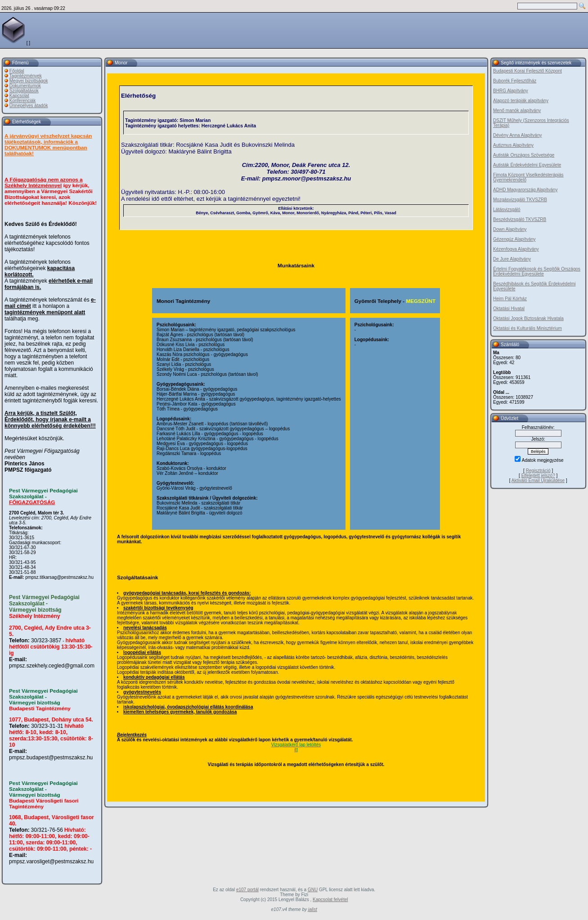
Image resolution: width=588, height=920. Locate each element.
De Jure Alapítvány (512, 259)
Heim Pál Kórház (510, 299)
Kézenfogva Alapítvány (516, 249)
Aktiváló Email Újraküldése (538, 480)
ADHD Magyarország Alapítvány (525, 190)
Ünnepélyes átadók (29, 106)
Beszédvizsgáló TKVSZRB (520, 219)
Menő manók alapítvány (517, 110)
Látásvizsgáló (507, 210)
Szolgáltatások (24, 91)
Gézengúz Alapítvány (514, 239)
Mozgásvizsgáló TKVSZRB (520, 200)
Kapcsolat (19, 96)
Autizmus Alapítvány (513, 145)
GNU (313, 890)
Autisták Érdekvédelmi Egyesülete (527, 165)
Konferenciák (22, 101)
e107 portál (247, 890)
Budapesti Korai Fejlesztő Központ (527, 71)
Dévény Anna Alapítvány (517, 135)
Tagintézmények (26, 76)
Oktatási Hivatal (509, 309)
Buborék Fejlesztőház (515, 81)
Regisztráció (538, 471)
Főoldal (17, 71)
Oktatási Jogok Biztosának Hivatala (528, 318)
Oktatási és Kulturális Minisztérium (527, 328)
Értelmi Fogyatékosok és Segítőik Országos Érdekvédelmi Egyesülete (537, 271)
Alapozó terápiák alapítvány (521, 101)
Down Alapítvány (510, 229)
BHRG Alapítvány (511, 91)
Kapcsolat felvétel (330, 900)
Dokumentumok (25, 86)
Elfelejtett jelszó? (538, 476)
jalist (313, 909)
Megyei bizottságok (29, 81)
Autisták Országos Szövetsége (524, 155)
